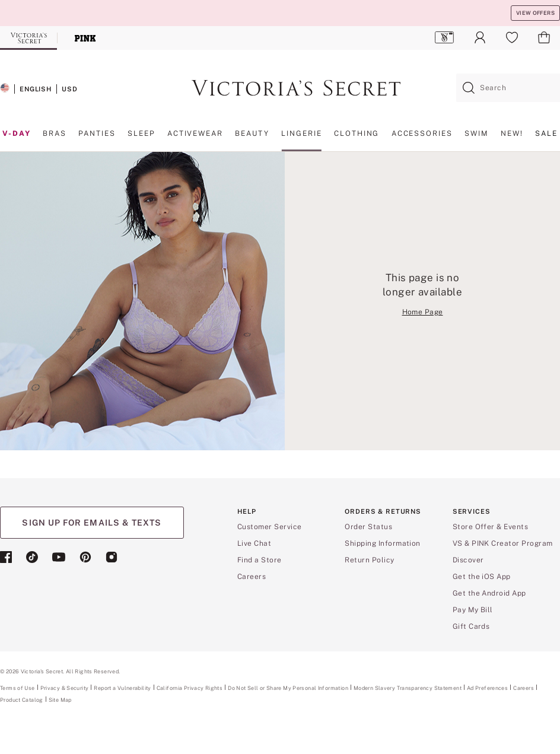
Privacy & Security (65, 688)
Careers (524, 688)
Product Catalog (22, 700)
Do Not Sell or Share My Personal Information (288, 688)
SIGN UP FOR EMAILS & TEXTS (92, 523)
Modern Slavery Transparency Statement (408, 688)
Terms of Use (17, 688)
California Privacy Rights (190, 688)
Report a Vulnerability (122, 688)
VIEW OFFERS (535, 13)
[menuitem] (445, 37)
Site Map (60, 700)
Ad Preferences (487, 688)
